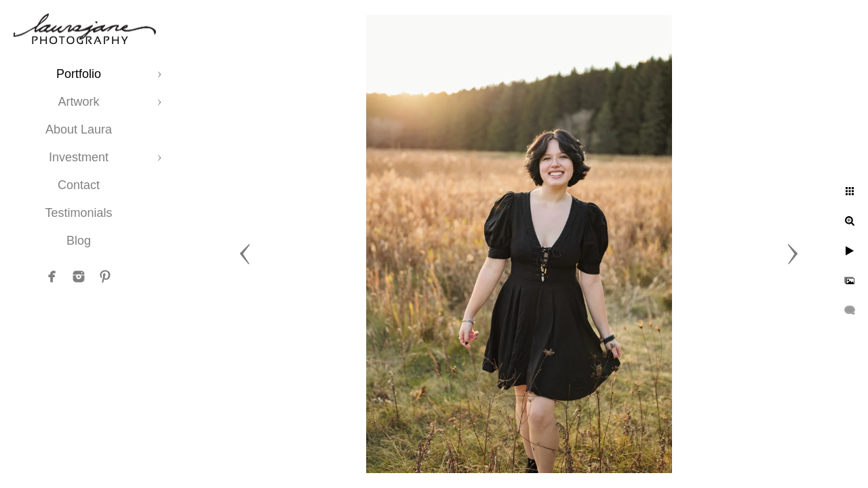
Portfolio (79, 74)
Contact (79, 185)
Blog (79, 241)
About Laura (79, 129)
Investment (79, 157)
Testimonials (78, 213)
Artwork (78, 102)
